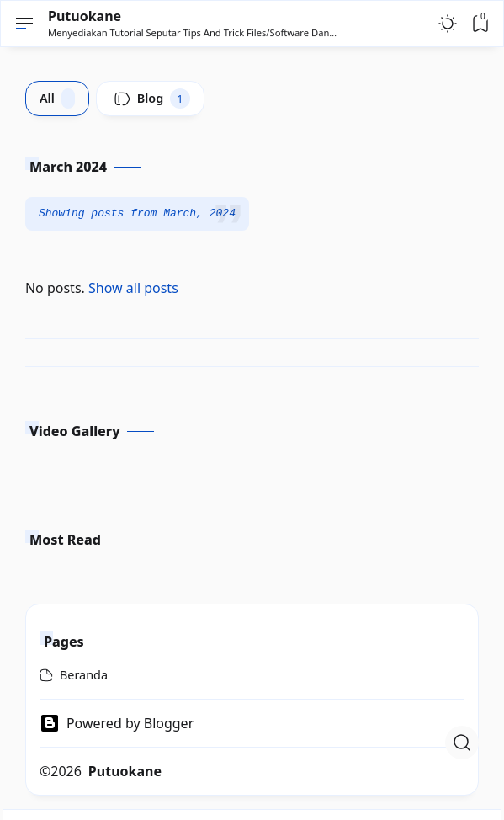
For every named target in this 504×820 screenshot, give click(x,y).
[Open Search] (462, 743)
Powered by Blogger (117, 723)
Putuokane (85, 16)
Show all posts (133, 288)
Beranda (84, 675)
